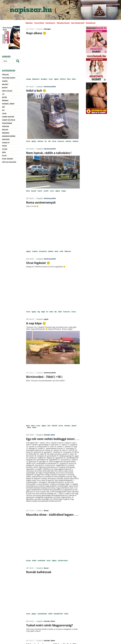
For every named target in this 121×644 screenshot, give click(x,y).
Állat (4, 156)
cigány (57, 79)
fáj (56, 312)
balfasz (51, 251)
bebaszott (36, 79)
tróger (64, 191)
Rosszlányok (91, 23)
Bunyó (5, 88)
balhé (34, 561)
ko (47, 312)
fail (50, 141)
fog (39, 312)
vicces (54, 141)
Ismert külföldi (9, 120)
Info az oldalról (9, 162)
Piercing (6, 126)
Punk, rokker (7, 159)
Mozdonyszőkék (9, 136)
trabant (35, 251)
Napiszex (29, 23)
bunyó (29, 561)
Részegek (6, 133)
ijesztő (74, 426)
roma (51, 79)
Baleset (5, 84)
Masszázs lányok (63, 23)
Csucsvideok (39, 23)
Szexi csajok (7, 91)
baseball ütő (58, 614)
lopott (40, 191)
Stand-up (6, 143)
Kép (3, 107)
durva (61, 426)
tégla (43, 312)
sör (46, 141)
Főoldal (6, 75)
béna (69, 79)
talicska (40, 141)
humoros (61, 141)
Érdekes (5, 101)
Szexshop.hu (50, 23)
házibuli (75, 141)
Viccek (5, 149)
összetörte (43, 251)
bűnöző (55, 426)
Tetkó (4, 146)
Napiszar (6, 139)
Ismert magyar (8, 117)
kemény (68, 426)
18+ (3, 94)
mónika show (63, 561)
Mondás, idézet (8, 104)
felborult (68, 251)
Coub (4, 113)
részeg (29, 79)
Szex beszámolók (78, 23)
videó (60, 312)
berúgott (44, 79)
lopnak (34, 191)
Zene (4, 152)
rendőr (46, 191)
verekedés (42, 561)
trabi (62, 251)
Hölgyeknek (7, 123)
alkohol (63, 79)
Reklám (5, 130)
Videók (5, 81)
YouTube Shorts (9, 78)
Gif (3, 110)
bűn (49, 426)
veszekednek (42, 614)
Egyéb (4, 97)
